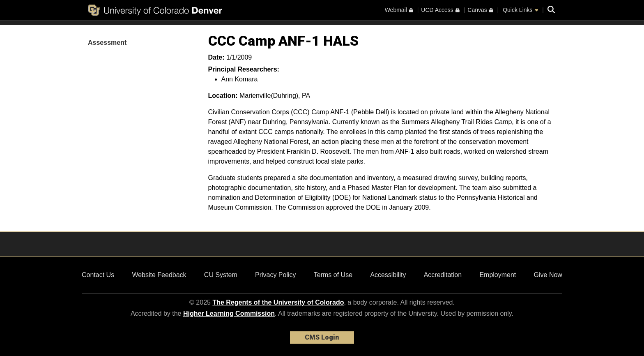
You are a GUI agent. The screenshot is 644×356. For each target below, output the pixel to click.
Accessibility (388, 275)
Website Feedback (159, 275)
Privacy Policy (276, 275)
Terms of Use (333, 275)
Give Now (548, 275)
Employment (498, 275)
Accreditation (443, 275)
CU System (221, 275)
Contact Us (98, 275)
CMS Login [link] (322, 337)
